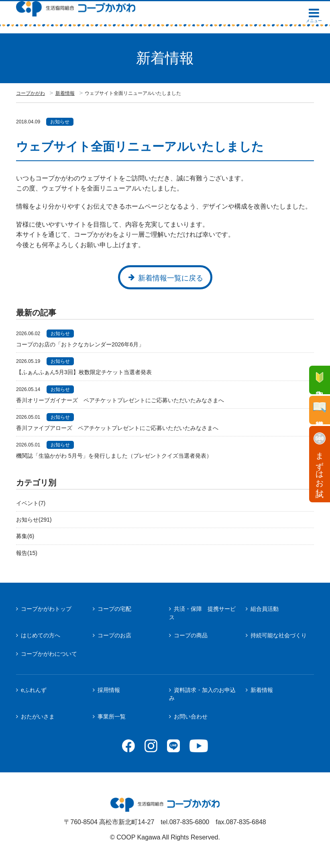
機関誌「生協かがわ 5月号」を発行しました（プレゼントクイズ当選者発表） (114, 456)
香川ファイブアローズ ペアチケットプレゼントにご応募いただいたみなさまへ (117, 428)
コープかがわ (31, 93)
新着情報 (65, 93)
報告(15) (27, 553)
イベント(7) (31, 503)
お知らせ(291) (34, 520)
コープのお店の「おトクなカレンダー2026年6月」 (80, 344)
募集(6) (25, 536)
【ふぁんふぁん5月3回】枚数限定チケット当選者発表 (84, 372)
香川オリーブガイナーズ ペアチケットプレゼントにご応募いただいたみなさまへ (120, 400)
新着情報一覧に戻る (171, 278)
